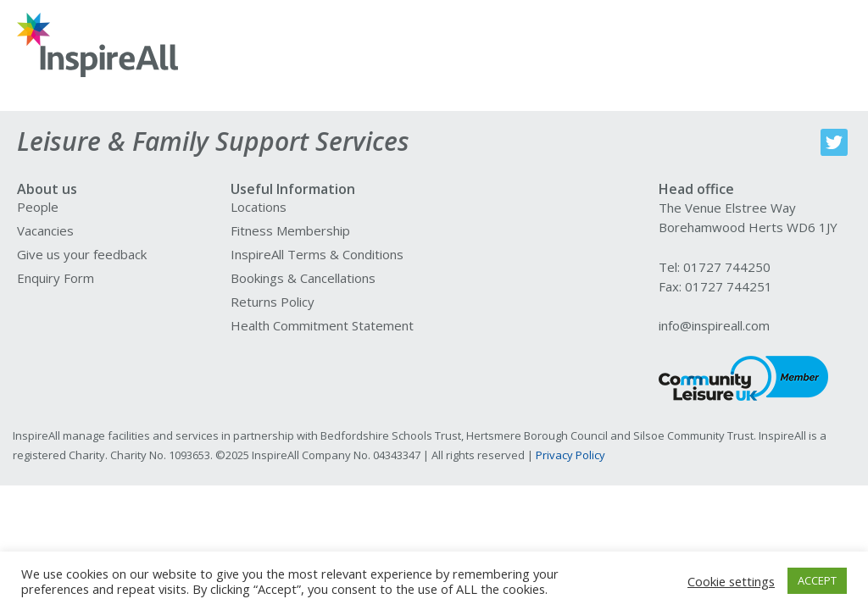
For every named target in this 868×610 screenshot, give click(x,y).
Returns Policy (273, 302)
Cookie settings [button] (731, 581)
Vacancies (45, 230)
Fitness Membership (290, 230)
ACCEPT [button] (817, 580)
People (38, 207)
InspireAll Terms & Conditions (317, 254)
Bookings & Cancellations (303, 278)
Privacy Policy (570, 455)
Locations (259, 207)
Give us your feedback (82, 254)
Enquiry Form (56, 278)
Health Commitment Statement (322, 325)
